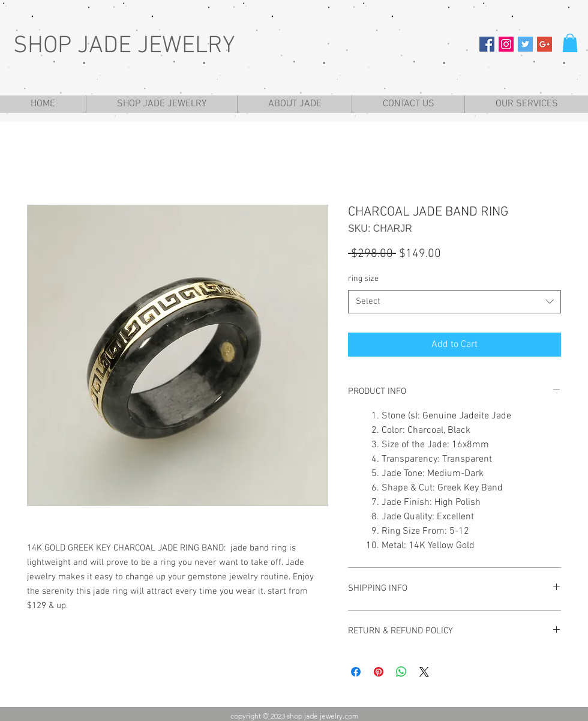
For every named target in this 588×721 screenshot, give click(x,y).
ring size (363, 279)
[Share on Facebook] (356, 672)
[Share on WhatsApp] (401, 672)
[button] (570, 43)
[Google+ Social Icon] (544, 44)
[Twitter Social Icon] (525, 44)
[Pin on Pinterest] (379, 672)
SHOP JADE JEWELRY (124, 46)
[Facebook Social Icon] (487, 44)
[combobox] (454, 302)
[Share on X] (424, 672)
